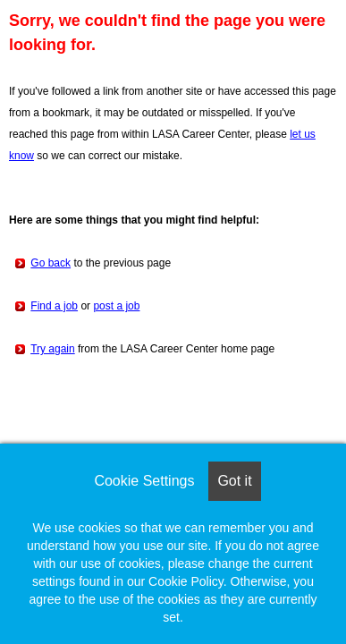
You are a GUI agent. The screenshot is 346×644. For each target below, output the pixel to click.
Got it (234, 481)
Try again (53, 349)
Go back (51, 263)
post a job (116, 306)
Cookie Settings (144, 481)
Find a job (54, 306)
